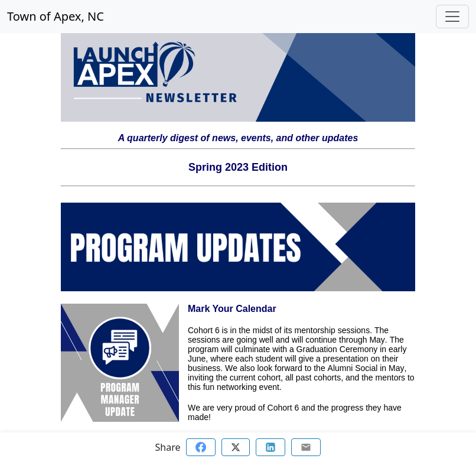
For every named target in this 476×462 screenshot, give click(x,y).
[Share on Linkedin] (270, 447)
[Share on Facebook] (201, 447)
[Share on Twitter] (236, 447)
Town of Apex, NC (56, 16)
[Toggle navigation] (452, 17)
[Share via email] (306, 447)
